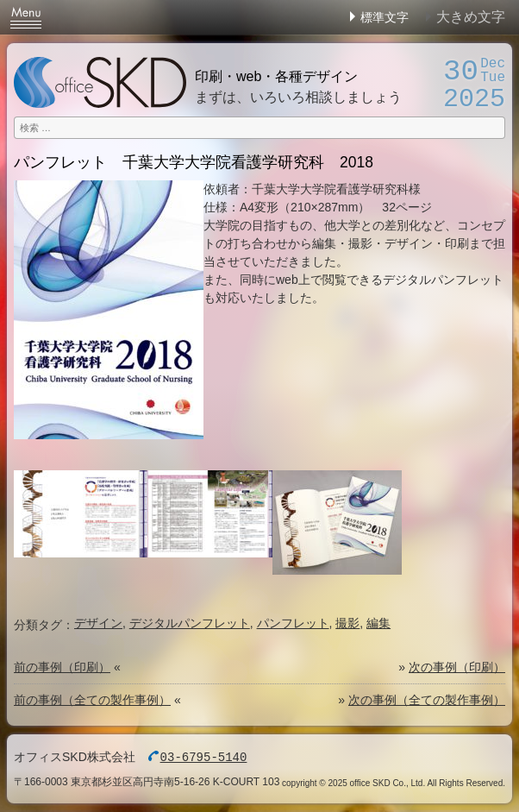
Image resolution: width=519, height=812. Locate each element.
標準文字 (385, 17)
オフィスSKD (100, 82)
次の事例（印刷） (457, 667)
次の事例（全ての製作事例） (427, 700)
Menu (26, 17)
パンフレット (293, 623)
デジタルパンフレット (190, 623)
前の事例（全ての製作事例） (92, 700)
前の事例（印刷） (62, 667)
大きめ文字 (471, 17)
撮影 (347, 623)
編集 (378, 623)
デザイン (98, 623)
